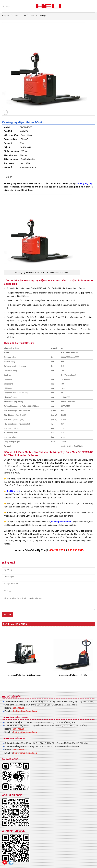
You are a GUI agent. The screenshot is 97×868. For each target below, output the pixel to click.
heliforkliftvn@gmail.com (25, 711)
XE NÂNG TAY (20, 16)
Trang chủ (6, 16)
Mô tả (9, 177)
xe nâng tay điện (85, 184)
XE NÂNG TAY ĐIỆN (38, 16)
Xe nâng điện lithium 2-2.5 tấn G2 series (25, 675)
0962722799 (19, 750)
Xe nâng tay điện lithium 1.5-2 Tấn (73, 675)
